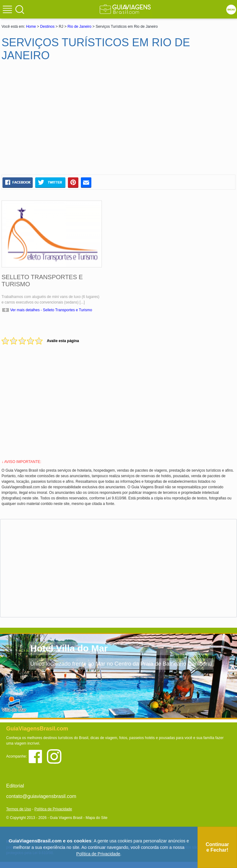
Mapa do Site (96, 818)
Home (31, 27)
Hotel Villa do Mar (69, 648)
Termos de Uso (19, 809)
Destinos (47, 27)
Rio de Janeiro (79, 27)
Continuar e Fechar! (217, 847)
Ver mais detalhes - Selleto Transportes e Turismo (51, 310)
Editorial (15, 786)
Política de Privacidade (53, 809)
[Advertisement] (61, 121)
